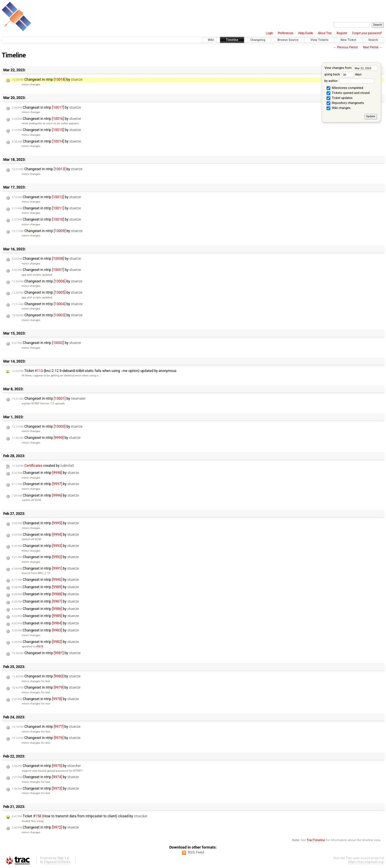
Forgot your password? (367, 33)
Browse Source (288, 40)
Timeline (232, 40)
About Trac (325, 33)
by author (349, 81)
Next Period (371, 47)
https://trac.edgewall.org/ (366, 862)
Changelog (258, 40)
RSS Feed (196, 852)
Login (270, 33)
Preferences (285, 33)
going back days (343, 74)
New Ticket (348, 40)
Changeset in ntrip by (47, 80)
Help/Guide (306, 33)
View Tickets (320, 40)
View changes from (351, 68)
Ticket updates (339, 98)
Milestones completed (345, 88)
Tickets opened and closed (348, 93)
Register (342, 33)
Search (373, 40)
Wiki (211, 40)
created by (43, 466)
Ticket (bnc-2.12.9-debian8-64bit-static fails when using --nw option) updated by (94, 371)
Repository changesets (345, 103)
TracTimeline (316, 840)
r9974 (40, 646)
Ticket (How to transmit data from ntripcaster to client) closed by (80, 816)
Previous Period (347, 47)
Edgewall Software (57, 862)
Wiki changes (338, 108)
